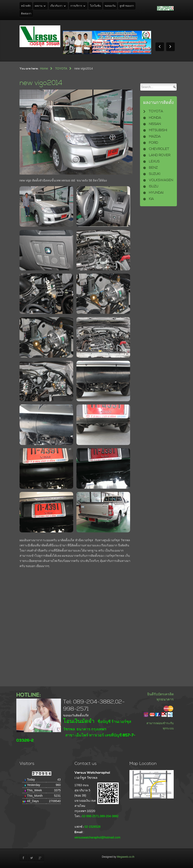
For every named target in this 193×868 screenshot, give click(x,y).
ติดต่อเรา (26, 14)
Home (44, 68)
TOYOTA (61, 68)
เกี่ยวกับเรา (56, 6)
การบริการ (76, 6)
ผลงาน (39, 6)
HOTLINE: (29, 695)
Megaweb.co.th (126, 857)
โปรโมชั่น (95, 6)
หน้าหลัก (26, 6)
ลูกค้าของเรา (127, 6)
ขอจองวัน (110, 6)
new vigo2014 (41, 83)
